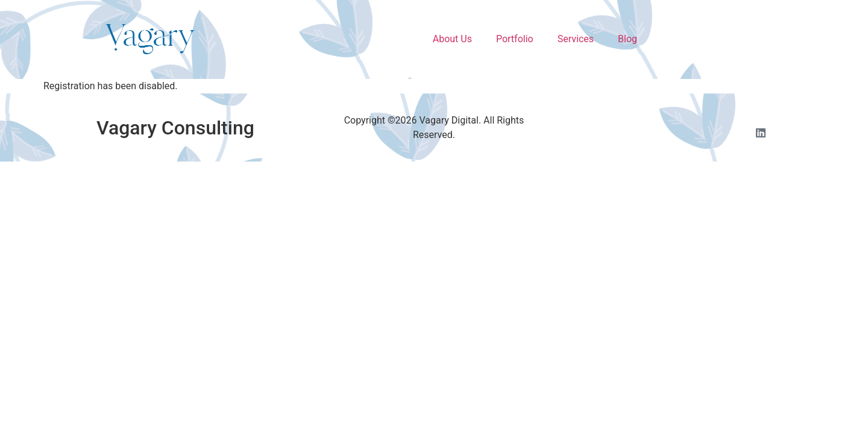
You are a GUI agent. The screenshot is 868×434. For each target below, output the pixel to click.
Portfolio (515, 39)
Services (576, 39)
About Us (452, 39)
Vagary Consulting (175, 128)
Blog (627, 39)
